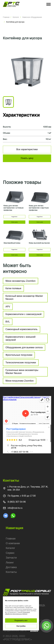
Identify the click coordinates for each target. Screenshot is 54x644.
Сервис (10, 553)
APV (8, 307)
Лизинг (10, 563)
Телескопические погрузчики (21, 363)
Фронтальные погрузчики (19, 355)
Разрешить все (21, 620)
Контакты (11, 572)
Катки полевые (13, 288)
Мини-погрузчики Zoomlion (20, 381)
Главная (6, 17)
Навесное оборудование (32, 17)
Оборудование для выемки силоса (24, 347)
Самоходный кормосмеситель (22, 329)
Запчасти (11, 558)
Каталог (16, 17)
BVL (8, 322)
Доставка (11, 567)
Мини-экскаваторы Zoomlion (21, 281)
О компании (13, 543)
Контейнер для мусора (15, 22)
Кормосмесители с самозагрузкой (23, 314)
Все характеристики (27, 149)
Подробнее (14, 217)
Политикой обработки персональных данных (17, 613)
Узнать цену (27, 158)
